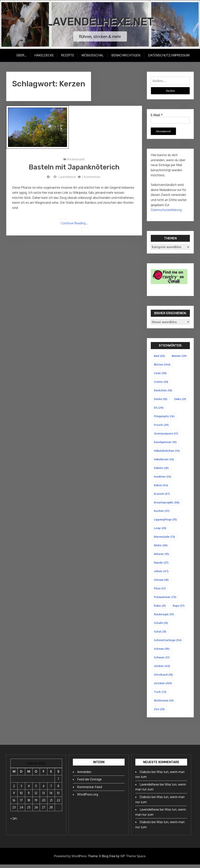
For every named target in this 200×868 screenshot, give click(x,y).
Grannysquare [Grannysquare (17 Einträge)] (166, 434)
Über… (21, 55)
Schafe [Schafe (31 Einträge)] (161, 625)
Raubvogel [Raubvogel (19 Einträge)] (164, 617)
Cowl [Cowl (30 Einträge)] (160, 373)
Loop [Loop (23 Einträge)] (160, 530)
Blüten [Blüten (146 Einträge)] (162, 364)
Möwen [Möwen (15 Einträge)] (161, 556)
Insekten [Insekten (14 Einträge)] (162, 478)
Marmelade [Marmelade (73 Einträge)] (164, 538)
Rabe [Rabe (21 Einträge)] (160, 608)
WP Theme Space (133, 859)
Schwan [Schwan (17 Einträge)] (162, 660)
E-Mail (157, 115)
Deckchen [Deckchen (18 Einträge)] (163, 391)
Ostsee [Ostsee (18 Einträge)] (161, 582)
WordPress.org (88, 798)
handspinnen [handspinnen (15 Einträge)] (165, 443)
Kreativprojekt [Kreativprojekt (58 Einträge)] (167, 504)
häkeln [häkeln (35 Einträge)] (161, 469)
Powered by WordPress (71, 859)
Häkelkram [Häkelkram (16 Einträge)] (164, 460)
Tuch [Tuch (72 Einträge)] (160, 695)
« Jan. (14, 822)
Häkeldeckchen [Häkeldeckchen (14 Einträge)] (167, 451)
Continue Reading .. (74, 223)
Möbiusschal (93, 55)
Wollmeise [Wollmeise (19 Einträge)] (164, 704)
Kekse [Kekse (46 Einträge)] (161, 486)
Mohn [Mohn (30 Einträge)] (161, 547)
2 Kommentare (91, 177)
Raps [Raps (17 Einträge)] (179, 608)
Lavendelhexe (67, 177)
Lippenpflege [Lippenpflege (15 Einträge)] (165, 521)
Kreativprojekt (76, 159)
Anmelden (84, 775)
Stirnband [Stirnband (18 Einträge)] (163, 678)
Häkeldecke (43, 55)
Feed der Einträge (89, 783)
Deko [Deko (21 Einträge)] (180, 399)
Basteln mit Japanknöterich (74, 167)
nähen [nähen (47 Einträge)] (161, 573)
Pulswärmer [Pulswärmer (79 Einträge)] (165, 599)
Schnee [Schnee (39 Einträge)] (162, 651)
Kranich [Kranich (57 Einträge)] (162, 495)
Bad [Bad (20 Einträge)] (159, 356)
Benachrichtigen (126, 55)
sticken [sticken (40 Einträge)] (162, 669)
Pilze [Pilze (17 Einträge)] (160, 591)
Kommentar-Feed (90, 790)
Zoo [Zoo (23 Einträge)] (159, 712)
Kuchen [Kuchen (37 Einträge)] (162, 512)
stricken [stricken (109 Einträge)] (163, 686)
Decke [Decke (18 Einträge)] (161, 399)
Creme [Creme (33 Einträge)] (161, 382)
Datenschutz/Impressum (169, 55)
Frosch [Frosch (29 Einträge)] (161, 425)
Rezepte (67, 55)
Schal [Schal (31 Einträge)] (160, 634)
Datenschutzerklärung (166, 210)
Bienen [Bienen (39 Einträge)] (179, 356)
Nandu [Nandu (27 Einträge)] (161, 564)
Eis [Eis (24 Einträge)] (159, 408)
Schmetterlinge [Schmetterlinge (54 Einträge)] (168, 643)
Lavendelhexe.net (100, 21)
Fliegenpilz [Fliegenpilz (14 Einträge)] (164, 417)
